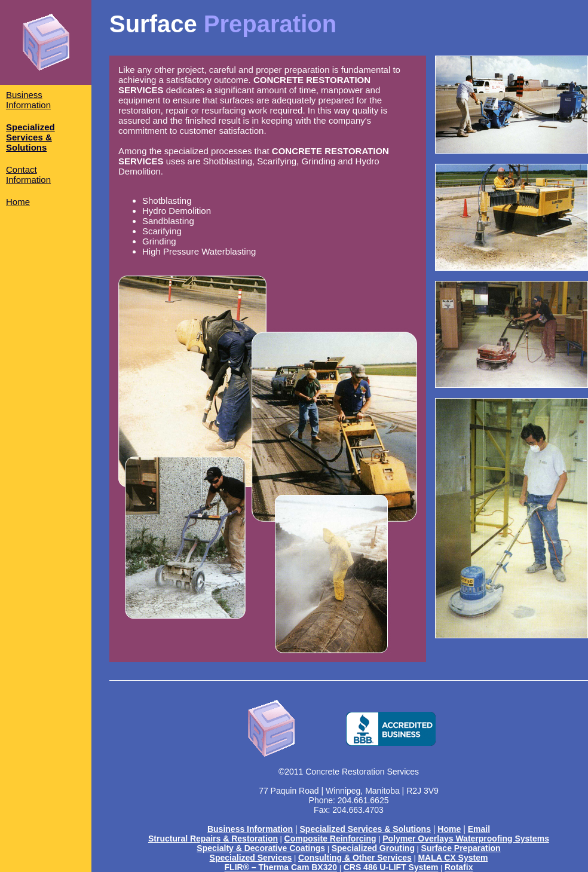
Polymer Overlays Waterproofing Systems (466, 839)
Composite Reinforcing (330, 839)
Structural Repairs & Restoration (213, 839)
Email (479, 829)
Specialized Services (251, 858)
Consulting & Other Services (355, 858)
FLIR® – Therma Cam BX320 (281, 867)
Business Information (28, 100)
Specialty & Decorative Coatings (261, 848)
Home (18, 202)
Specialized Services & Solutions (30, 137)
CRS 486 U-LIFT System (391, 867)
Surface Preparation (461, 848)
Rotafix (459, 867)
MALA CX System (453, 858)
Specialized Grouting (373, 848)
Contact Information (28, 175)
